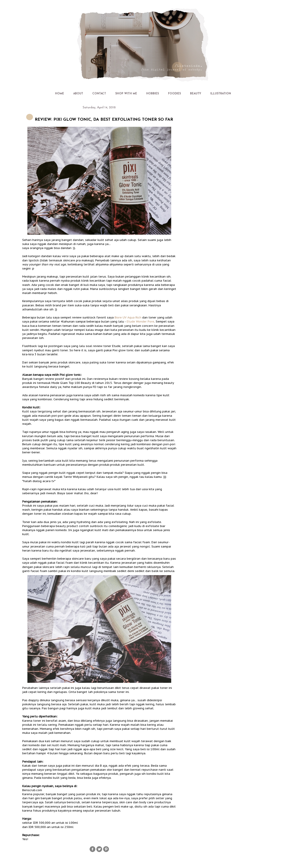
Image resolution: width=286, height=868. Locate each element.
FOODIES (174, 94)
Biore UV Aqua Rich (128, 317)
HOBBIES (153, 94)
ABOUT (78, 94)
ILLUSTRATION (221, 94)
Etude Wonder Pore (140, 322)
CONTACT (99, 94)
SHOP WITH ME (126, 94)
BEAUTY (196, 94)
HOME (60, 94)
